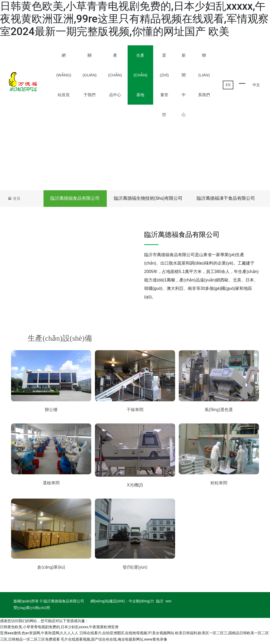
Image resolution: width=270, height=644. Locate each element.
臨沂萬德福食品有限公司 (71, 199)
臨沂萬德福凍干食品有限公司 (225, 199)
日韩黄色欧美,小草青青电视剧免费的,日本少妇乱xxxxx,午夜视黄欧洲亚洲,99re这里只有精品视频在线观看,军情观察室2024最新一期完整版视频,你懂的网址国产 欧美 (134, 19)
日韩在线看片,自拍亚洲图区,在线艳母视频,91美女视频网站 (127, 635)
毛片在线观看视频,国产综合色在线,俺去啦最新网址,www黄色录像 (114, 641)
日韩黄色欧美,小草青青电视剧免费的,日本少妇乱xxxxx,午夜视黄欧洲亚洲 (59, 628)
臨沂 (160, 603)
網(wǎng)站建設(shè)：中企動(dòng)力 (122, 603)
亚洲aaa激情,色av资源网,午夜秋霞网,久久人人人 (39, 635)
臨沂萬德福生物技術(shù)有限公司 (146, 199)
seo (169, 603)
